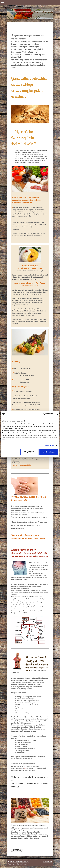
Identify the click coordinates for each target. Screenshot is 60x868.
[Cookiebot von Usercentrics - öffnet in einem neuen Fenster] (45, 414)
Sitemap (25, 861)
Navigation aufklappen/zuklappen (30, 2)
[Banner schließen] (57, 414)
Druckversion (15, 861)
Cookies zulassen (49, 452)
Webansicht (47, 861)
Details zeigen (49, 446)
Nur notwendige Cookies (30, 452)
